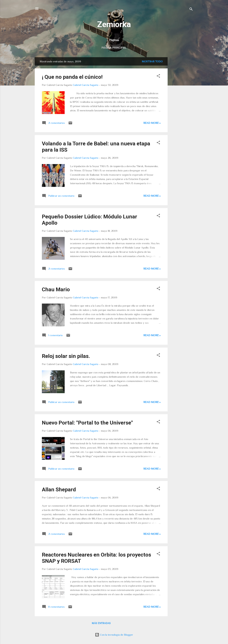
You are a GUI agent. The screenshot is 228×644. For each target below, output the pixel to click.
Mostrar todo (152, 61)
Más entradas (101, 623)
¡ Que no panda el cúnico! (72, 77)
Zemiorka (114, 24)
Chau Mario (56, 289)
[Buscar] (191, 10)
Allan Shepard (59, 489)
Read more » (152, 123)
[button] (158, 77)
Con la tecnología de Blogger (114, 635)
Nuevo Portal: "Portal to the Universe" (87, 423)
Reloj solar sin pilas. (66, 356)
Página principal (114, 48)
